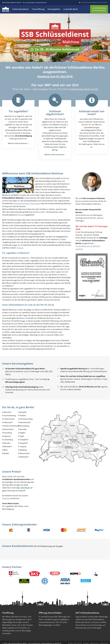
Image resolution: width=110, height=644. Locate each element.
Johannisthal (8, 428)
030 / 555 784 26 (76, 641)
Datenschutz (94, 641)
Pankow (21, 215)
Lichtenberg (8, 438)
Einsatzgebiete (54, 9)
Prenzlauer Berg (26, 418)
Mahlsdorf (7, 445)
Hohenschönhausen (22, 203)
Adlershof (7, 412)
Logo (6, 9)
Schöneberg (24, 425)
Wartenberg (36, 203)
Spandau (23, 428)
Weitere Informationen (18, 143)
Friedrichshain (9, 418)
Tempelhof (24, 438)
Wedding (23, 448)
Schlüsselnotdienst (20, 9)
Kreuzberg (8, 432)
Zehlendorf (24, 455)
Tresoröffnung (38, 9)
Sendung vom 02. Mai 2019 (55, 76)
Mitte (5, 448)
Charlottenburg (10, 415)
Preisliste (6, 496)
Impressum (104, 641)
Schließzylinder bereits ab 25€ (83, 89)
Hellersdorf (8, 422)
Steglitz (22, 432)
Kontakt (86, 641)
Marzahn (7, 442)
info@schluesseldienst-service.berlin (95, 2)
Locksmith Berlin (71, 9)
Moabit (6, 452)
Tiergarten (24, 442)
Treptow (23, 445)
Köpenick (7, 435)
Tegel (22, 435)
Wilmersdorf (25, 452)
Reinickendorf (25, 422)
